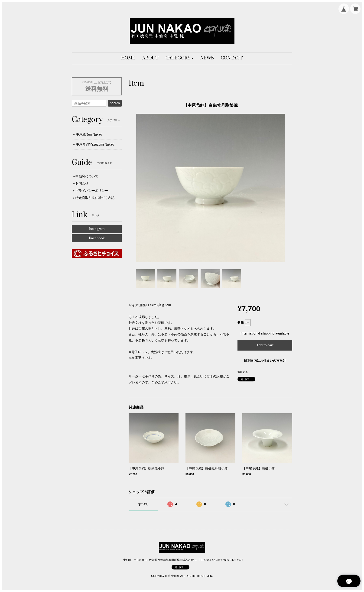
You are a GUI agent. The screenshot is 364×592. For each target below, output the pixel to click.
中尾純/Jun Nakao (89, 134)
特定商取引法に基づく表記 (95, 198)
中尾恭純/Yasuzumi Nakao (95, 144)
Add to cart (265, 345)
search (115, 103)
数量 (241, 323)
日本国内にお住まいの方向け (265, 361)
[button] (180, 58)
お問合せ (82, 183)
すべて (143, 504)
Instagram (97, 229)
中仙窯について (87, 176)
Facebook (97, 238)
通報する (243, 372)
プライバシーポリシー (92, 191)
